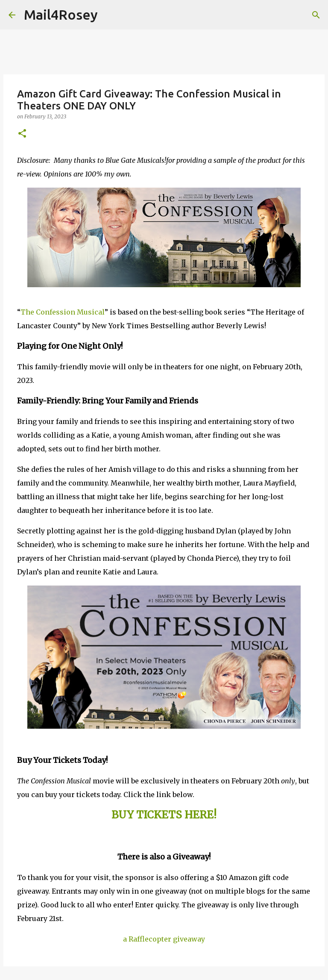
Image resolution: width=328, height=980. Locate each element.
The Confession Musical (63, 312)
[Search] (110, 15)
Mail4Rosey (61, 15)
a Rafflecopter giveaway (164, 939)
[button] (22, 134)
